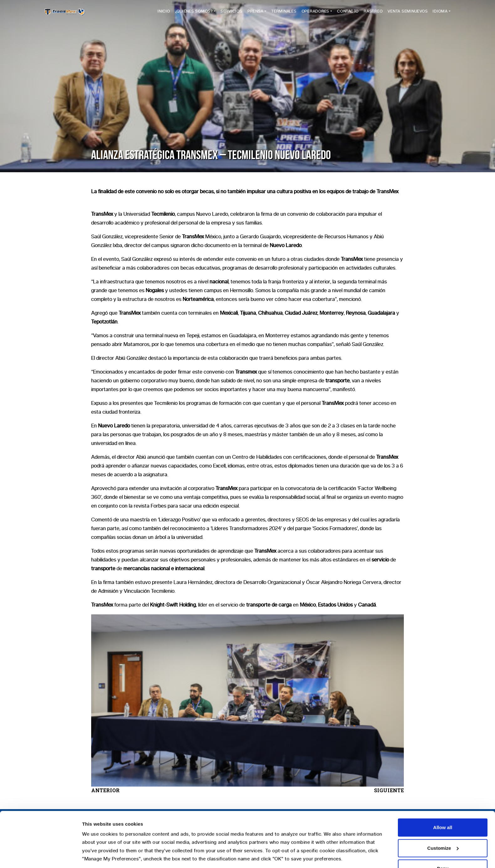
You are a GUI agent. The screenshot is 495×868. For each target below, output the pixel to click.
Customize (443, 801)
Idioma (440, 15)
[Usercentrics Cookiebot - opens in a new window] (41, 856)
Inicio (164, 15)
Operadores (316, 15)
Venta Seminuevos (408, 15)
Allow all (443, 780)
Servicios (232, 15)
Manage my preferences (109, 856)
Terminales (284, 15)
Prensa (256, 15)
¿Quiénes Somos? (194, 15)
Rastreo (373, 15)
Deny (443, 821)
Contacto (348, 15)
